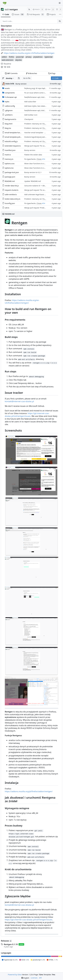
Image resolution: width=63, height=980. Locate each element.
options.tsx (9, 168)
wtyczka (19, 60)
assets (7, 88)
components (10, 93)
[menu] (25, 978)
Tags (52, 73)
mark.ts (8, 155)
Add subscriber (30, 102)
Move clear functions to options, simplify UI (41, 164)
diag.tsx (8, 128)
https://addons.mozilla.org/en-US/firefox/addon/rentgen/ (22, 302)
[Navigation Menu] (60, 3)
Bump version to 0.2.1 (33, 172)
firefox (11, 57)
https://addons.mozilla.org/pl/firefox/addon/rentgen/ (29, 791)
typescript (49, 57)
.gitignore (9, 110)
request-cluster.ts (12, 190)
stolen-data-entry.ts (13, 199)
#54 (44, 159)
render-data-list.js (12, 186)
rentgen (14, 9)
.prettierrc (9, 115)
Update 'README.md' (33, 181)
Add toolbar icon (31, 115)
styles (7, 102)
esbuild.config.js (11, 141)
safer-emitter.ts (11, 194)
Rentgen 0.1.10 (11, 944)
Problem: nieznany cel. (33, 124)
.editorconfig (10, 106)
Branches (31, 73)
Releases (6, 941)
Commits (11, 73)
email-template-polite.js (14, 137)
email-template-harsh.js (14, 133)
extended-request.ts (13, 146)
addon (4, 57)
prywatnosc (38, 57)
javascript (20, 57)
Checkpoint (29, 119)
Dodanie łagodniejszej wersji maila (38, 137)
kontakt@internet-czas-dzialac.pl (19, 401)
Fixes (44, 124)
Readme (6, 64)
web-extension (8, 60)
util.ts (7, 208)
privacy (29, 57)
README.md (10, 181)
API (40, 978)
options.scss (10, 164)
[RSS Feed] (29, 9)
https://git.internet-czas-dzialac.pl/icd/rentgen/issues (27, 415)
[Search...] (60, 21)
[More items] (60, 14)
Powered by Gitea (15, 975)
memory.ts (9, 159)
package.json (10, 177)
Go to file (27, 78)
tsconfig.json (10, 203)
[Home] (5, 3)
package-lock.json (12, 172)
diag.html (9, 124)
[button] (19, 78)
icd (6, 9)
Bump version (21, 84)
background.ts (11, 119)
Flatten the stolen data (33, 155)
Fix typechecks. (30, 159)
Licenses (34, 978)
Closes (39, 159)
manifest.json (10, 150)
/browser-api (11, 97)
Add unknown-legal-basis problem (38, 194)
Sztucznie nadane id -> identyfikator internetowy (43, 186)
